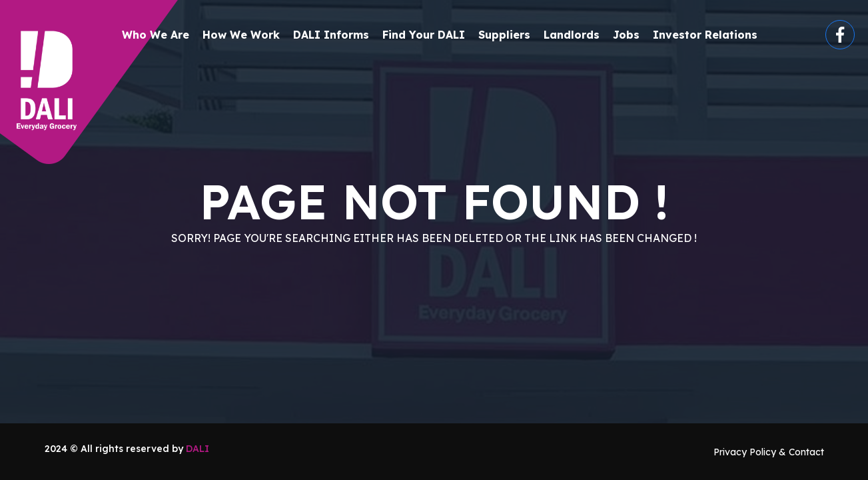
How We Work (241, 35)
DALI (198, 449)
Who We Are (156, 35)
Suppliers (504, 35)
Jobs (626, 35)
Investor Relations (705, 35)
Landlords (572, 35)
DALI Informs (331, 35)
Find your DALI (424, 35)
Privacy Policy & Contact (769, 452)
